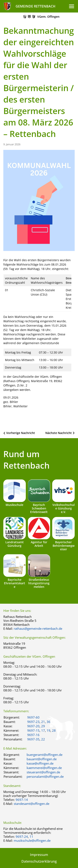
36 (48, 722)
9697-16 (33, 735)
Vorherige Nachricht (21, 433)
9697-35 (33, 739)
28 (54, 730)
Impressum (39, 855)
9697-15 (33, 730)
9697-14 (22, 800)
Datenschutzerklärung (39, 861)
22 (43, 739)
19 (48, 730)
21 (43, 722)
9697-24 (22, 837)
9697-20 (33, 726)
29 (43, 726)
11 (31, 837)
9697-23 (33, 722)
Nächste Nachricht (59, 433)
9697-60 (33, 717)
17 (43, 730)
